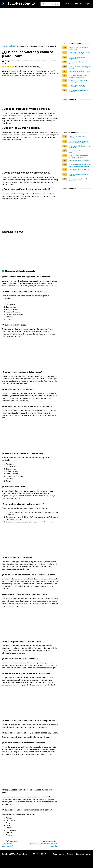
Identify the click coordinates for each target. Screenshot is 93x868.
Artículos (68, 4)
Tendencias (78, 4)
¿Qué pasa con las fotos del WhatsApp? (78, 180)
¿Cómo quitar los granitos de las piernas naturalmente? (79, 53)
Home (4, 46)
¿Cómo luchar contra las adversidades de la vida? (77, 86)
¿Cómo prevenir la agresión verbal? (78, 63)
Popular (88, 4)
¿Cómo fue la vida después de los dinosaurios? (80, 147)
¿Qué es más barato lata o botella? (77, 137)
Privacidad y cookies (84, 854)
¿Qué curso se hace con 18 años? (80, 72)
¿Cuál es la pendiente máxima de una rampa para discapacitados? (79, 165)
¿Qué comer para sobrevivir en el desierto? (79, 170)
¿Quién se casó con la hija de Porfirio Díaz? (78, 48)
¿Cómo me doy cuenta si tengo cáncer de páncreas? (79, 81)
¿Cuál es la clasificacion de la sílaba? (78, 152)
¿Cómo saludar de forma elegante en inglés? (80, 68)
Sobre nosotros (58, 854)
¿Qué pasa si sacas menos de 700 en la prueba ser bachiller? (79, 142)
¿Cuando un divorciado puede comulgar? (78, 175)
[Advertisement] (46, 25)
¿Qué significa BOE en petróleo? (79, 161)
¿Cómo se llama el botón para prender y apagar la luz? (78, 157)
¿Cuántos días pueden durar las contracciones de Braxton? (79, 76)
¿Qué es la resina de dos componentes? (77, 58)
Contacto (70, 854)
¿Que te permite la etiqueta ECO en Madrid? (79, 91)
